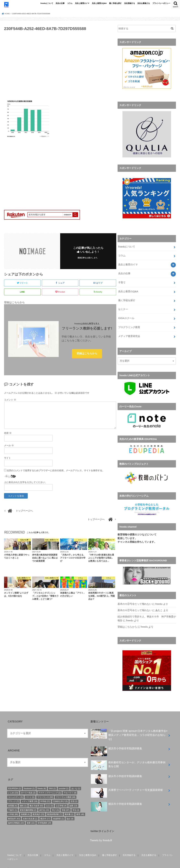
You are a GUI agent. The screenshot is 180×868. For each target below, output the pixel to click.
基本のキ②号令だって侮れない (135, 599)
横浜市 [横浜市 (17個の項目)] (45, 813)
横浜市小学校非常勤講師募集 (116, 744)
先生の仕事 (60, 3)
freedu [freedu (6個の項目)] (42, 783)
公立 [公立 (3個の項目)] (49, 800)
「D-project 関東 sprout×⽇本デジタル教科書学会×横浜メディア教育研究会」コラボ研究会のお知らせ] (129, 729)
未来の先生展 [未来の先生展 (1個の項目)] (30, 813)
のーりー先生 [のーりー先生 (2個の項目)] (28, 787)
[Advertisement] (60, 67)
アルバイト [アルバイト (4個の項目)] (70, 787)
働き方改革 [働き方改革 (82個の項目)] (36, 800)
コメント (10, 400)
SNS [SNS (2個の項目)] (52, 783)
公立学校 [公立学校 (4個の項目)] (61, 800)
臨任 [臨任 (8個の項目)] (70, 813)
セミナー (123, 306)
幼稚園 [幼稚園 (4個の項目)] (25, 809)
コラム (70, 3)
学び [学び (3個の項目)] (55, 804)
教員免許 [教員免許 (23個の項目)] (39, 809)
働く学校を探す (115, 3)
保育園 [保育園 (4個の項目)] (12, 800)
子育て (122, 280)
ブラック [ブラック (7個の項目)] (13, 796)
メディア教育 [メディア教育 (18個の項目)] (30, 796)
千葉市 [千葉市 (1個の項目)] (12, 804)
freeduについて (47, 3)
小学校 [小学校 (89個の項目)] (13, 809)
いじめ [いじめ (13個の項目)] (13, 787)
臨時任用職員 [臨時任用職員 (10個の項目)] (16, 817)
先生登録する (130, 3)
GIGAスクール (126, 314)
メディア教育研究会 (129, 332)
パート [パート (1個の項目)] (30, 791)
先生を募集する (144, 3)
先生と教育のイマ (82, 3)
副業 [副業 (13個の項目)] (73, 800)
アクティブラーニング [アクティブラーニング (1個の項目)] (50, 787)
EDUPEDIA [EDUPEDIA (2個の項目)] (15, 783)
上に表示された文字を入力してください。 (26, 483)
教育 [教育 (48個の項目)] (80, 809)
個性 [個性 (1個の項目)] (23, 800)
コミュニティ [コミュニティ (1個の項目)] (15, 791)
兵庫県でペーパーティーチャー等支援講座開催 (127, 786)
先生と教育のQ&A (99, 3)
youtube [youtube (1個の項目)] (64, 783)
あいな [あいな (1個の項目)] (76, 783)
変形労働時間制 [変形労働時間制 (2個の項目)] (28, 804)
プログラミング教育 (129, 323)
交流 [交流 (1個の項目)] (74, 796)
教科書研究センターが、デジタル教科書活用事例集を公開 (128, 759)
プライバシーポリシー (161, 3)
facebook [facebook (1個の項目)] (29, 783)
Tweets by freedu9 (101, 834)
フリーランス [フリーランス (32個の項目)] (45, 791)
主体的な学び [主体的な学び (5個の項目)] (60, 796)
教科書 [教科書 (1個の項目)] (69, 809)
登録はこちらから (87, 354)
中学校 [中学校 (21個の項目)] (45, 796)
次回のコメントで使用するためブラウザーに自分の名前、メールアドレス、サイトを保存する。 (56, 471)
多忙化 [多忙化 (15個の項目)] (44, 804)
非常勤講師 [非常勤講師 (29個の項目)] (44, 817)
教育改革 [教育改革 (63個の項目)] (14, 813)
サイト (7, 459)
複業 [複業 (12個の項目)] (31, 817)
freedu (159, 599)
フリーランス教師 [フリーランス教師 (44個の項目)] (66, 791)
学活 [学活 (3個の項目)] (76, 804)
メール (9, 446)
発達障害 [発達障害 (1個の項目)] (58, 813)
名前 (8, 434)
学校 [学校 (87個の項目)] (66, 804)
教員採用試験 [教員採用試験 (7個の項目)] (54, 809)
